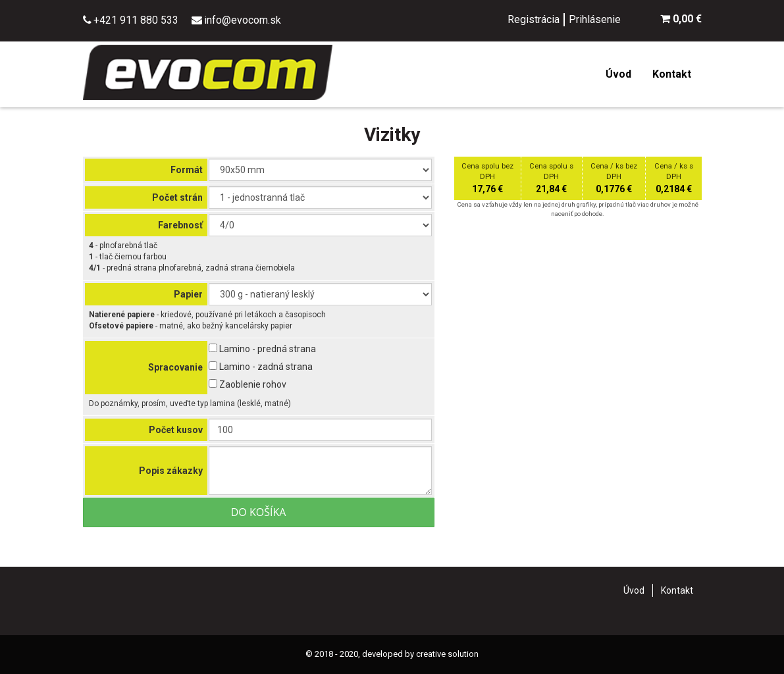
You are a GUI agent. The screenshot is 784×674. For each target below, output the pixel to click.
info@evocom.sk (243, 20)
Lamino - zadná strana (261, 367)
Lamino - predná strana (262, 349)
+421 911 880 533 (136, 20)
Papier (188, 294)
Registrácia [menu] (534, 19)
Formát (187, 170)
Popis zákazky (171, 471)
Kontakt (677, 590)
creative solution (447, 654)
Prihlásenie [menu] (595, 19)
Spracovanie (175, 367)
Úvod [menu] (618, 74)
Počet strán (177, 197)
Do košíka (259, 512)
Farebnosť (180, 225)
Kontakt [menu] (672, 74)
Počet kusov (176, 430)
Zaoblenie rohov (248, 384)
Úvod (634, 590)
